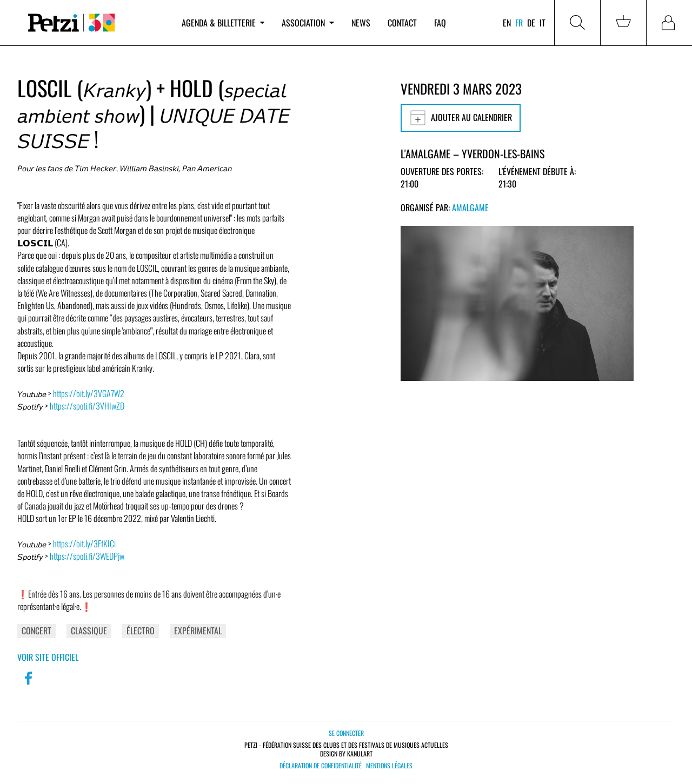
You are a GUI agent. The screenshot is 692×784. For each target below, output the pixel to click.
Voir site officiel (48, 657)
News (361, 23)
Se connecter (346, 733)
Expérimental (198, 631)
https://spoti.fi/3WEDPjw (87, 556)
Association (308, 23)
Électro (141, 631)
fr (519, 23)
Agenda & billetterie (223, 23)
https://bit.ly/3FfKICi (84, 544)
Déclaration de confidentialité (321, 766)
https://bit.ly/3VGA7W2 (89, 393)
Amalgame (470, 207)
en (507, 23)
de (531, 23)
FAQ (440, 23)
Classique (89, 631)
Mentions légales (389, 766)
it (543, 23)
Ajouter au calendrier (461, 118)
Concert (36, 631)
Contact (402, 23)
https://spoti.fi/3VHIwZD (87, 406)
